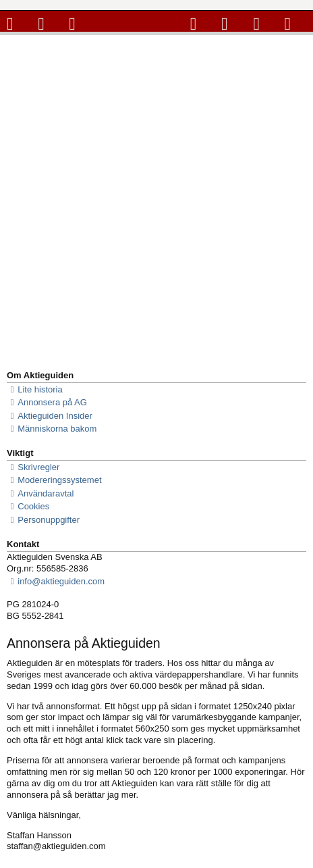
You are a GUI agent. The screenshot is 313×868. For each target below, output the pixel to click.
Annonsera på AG (47, 403)
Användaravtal (40, 494)
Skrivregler (33, 467)
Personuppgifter (43, 520)
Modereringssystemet (54, 480)
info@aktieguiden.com (56, 582)
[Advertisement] (156, 199)
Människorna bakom (52, 429)
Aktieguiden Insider (50, 416)
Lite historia (35, 390)
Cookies (28, 507)
